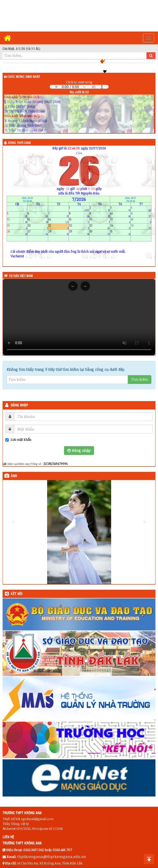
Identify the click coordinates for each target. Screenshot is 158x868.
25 (141, 226)
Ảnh (14, 476)
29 (79, 232)
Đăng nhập (19, 405)
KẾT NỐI (17, 594)
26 (17, 232)
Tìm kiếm (140, 379)
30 (100, 232)
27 (38, 232)
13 (38, 221)
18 (141, 221)
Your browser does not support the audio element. (79, 87)
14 (58, 221)
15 (79, 221)
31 (120, 232)
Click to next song (79, 82)
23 (100, 226)
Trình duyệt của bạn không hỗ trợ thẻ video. (79, 317)
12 (17, 221)
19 (17, 226)
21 (58, 226)
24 (120, 226)
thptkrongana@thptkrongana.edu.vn (52, 856)
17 (120, 221)
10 (120, 215)
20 (38, 226)
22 (79, 226)
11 (141, 215)
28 (58, 232)
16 (100, 221)
